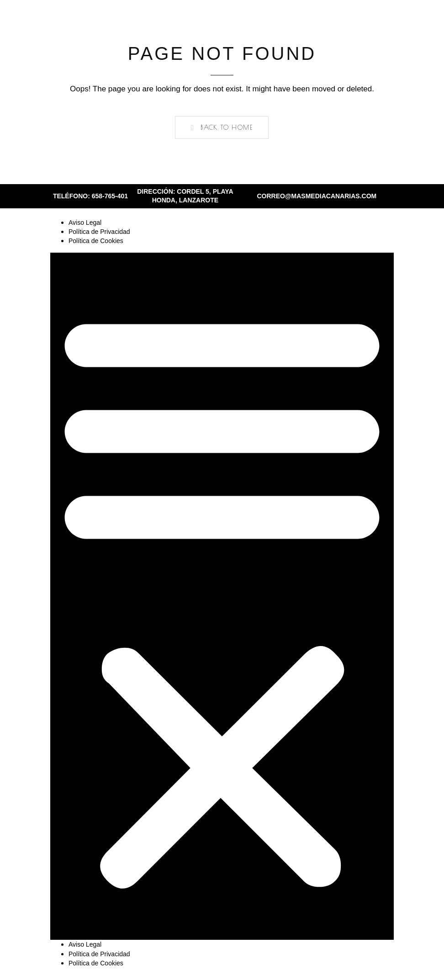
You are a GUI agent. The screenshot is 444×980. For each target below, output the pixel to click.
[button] (222, 127)
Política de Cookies (96, 241)
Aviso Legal (85, 222)
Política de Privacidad (99, 232)
